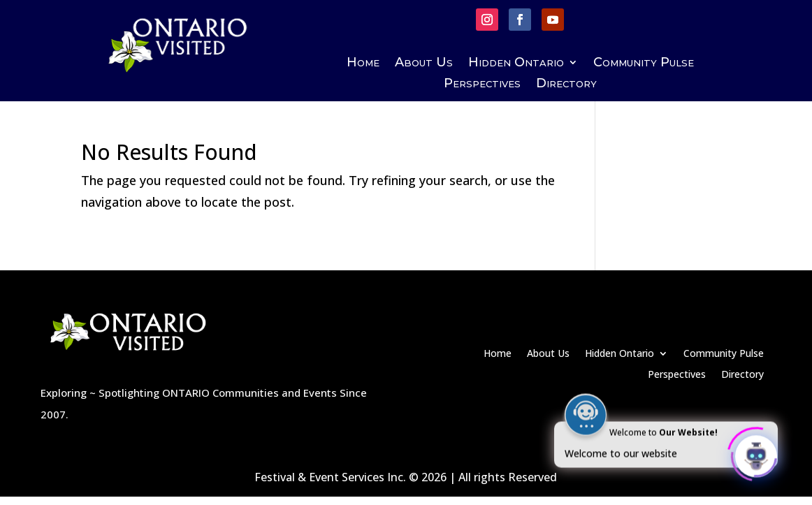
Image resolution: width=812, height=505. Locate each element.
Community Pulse (644, 64)
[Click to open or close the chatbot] (756, 454)
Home (363, 64)
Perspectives (482, 85)
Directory (566, 85)
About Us (424, 64)
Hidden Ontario (516, 64)
